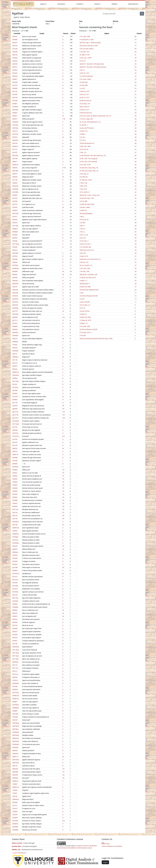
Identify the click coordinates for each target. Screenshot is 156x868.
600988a (15, 827)
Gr (63, 311)
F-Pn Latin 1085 (85, 36)
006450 (15, 750)
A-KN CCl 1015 (85, 97)
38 (136, 253)
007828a (15, 265)
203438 (15, 558)
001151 (15, 149)
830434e (15, 302)
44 (136, 183)
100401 (15, 793)
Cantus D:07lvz (85, 311)
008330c (15, 775)
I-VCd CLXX (83, 189)
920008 (15, 488)
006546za (16, 375)
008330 (15, 168)
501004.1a (16, 436)
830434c (15, 296)
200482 (15, 531)
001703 (15, 445)
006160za (16, 763)
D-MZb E (83, 134)
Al (63, 549)
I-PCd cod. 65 (84, 220)
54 (136, 70)
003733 (15, 46)
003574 (15, 451)
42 (136, 192)
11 (136, 302)
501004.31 (16, 573)
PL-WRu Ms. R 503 (86, 180)
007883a (15, 107)
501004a (15, 821)
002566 (15, 247)
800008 (15, 271)
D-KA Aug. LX (84, 174)
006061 (15, 79)
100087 (15, 784)
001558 (15, 159)
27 (136, 287)
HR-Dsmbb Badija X (86, 213)
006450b (15, 747)
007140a (15, 226)
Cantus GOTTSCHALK (87, 128)
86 (136, 36)
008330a (15, 769)
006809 (15, 229)
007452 (15, 323)
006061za (16, 787)
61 (136, 55)
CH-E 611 (83, 61)
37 (136, 256)
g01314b (15, 415)
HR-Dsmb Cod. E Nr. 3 (87, 250)
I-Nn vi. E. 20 (84, 235)
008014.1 (16, 757)
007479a (15, 134)
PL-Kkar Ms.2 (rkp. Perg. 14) (89, 168)
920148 (15, 525)
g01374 (15, 311)
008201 (15, 116)
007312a (15, 674)
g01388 (15, 567)
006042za (16, 799)
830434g (15, 308)
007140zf (16, 659)
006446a (15, 335)
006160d (15, 213)
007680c (15, 717)
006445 (15, 262)
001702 (15, 91)
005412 (15, 67)
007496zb (16, 421)
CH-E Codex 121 (85, 305)
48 (136, 128)
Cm (64, 317)
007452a (15, 387)
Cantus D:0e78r (85, 302)
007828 (15, 201)
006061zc (16, 781)
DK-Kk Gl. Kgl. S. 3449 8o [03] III (90, 43)
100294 (15, 790)
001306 (15, 49)
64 (136, 52)
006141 (15, 354)
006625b (15, 186)
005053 (15, 70)
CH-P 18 (82, 308)
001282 (15, 198)
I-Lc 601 (82, 88)
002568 (15, 259)
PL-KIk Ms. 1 (84, 125)
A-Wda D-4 (83, 314)
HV (65, 168)
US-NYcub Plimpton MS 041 (89, 296)
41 (136, 201)
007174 (15, 665)
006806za (16, 708)
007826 (15, 235)
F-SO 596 (83, 335)
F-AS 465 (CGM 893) (86, 76)
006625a (15, 140)
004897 (15, 113)
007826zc (16, 522)
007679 (15, 223)
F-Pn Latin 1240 (85, 326)
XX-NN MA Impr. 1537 (87, 198)
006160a (15, 155)
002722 (15, 363)
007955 (15, 207)
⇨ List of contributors (19, 853)
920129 (15, 516)
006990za (16, 683)
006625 (15, 61)
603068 (15, 604)
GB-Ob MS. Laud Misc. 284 (89, 274)
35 (136, 274)
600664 (15, 400)
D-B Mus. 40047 (85, 207)
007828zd (16, 732)
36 (136, 268)
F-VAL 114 (83, 152)
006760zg (16, 723)
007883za (16, 268)
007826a (15, 467)
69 (136, 49)
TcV (64, 412)
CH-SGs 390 (84, 82)
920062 (15, 497)
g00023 (15, 549)
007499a (15, 125)
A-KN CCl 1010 (85, 91)
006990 (15, 88)
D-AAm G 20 (84, 256)
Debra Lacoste (17, 843)
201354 (15, 439)
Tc (63, 320)
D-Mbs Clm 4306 (85, 317)
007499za (16, 705)
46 (136, 155)
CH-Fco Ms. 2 (84, 241)
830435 (15, 348)
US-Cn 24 (83, 238)
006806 (15, 711)
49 (136, 116)
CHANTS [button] (80, 4)
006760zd (16, 726)
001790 (15, 644)
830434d (15, 299)
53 (136, 73)
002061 (15, 641)
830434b (15, 293)
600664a (15, 824)
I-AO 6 (82, 216)
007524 (15, 256)
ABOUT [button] (43, 4)
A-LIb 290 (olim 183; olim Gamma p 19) (93, 155)
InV (64, 436)
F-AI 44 (82, 299)
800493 (15, 274)
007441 (15, 384)
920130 (15, 519)
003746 (15, 97)
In (63, 397)
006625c (15, 232)
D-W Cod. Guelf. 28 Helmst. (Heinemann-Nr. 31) (95, 116)
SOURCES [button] (61, 4)
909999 (15, 470)
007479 (15, 131)
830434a (15, 290)
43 (136, 186)
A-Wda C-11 (84, 281)
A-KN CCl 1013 (85, 73)
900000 (15, 464)
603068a (15, 607)
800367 (15, 616)
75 (136, 40)
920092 (15, 503)
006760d (15, 314)
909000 (15, 183)
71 (136, 46)
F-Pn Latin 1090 (85, 268)
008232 (15, 448)
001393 (15, 85)
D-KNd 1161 (84, 131)
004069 (15, 326)
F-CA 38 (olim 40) (85, 247)
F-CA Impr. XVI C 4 (86, 332)
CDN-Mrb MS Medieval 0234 (89, 290)
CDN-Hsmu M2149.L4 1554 (89, 46)
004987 (15, 195)
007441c (15, 680)
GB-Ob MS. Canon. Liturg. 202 (90, 195)
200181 (15, 287)
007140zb (16, 653)
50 (136, 110)
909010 (15, 250)
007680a (15, 537)
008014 (15, 119)
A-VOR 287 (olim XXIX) (87, 204)
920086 (15, 500)
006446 (15, 278)
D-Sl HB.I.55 (84, 177)
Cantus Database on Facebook (112, 846)
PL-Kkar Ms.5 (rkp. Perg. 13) (89, 171)
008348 (15, 430)
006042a (15, 552)
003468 (15, 628)
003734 (15, 625)
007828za (16, 543)
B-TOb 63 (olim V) (86, 101)
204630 (15, 561)
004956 (15, 622)
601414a (15, 580)
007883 (15, 58)
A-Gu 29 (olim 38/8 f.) (87, 49)
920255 (15, 406)
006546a (15, 110)
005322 (15, 619)
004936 (15, 329)
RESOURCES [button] (133, 4)
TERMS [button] (114, 4)
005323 (15, 564)
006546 (15, 76)
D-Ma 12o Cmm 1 (86, 244)
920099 (15, 506)
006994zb (16, 647)
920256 (15, 555)
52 (136, 82)
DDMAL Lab (16, 850)
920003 (15, 479)
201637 (15, 808)
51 (136, 91)
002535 (15, 638)
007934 (15, 137)
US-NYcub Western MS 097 (89, 329)
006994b (15, 662)
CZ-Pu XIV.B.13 (85, 192)
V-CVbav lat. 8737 (86, 320)
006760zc (16, 729)
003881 (15, 104)
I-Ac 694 (82, 223)
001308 (15, 101)
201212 (15, 805)
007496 (15, 390)
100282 (15, 345)
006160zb (16, 760)
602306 (15, 677)
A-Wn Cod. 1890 (85, 146)
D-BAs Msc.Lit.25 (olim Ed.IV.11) (90, 259)
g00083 (15, 409)
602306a (15, 601)
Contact (106, 844)
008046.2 (16, 357)
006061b (15, 165)
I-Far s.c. (83, 232)
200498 (15, 802)
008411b (15, 454)
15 (136, 296)
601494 (15, 589)
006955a (15, 332)
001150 (15, 360)
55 (136, 64)
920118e (15, 509)
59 (136, 58)
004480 (15, 40)
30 (136, 284)
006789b (15, 714)
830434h (15, 284)
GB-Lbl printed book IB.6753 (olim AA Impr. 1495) (96, 339)
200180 (15, 796)
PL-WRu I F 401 (85, 55)
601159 (15, 403)
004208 (15, 52)
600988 (15, 458)
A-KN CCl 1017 (85, 110)
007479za (16, 692)
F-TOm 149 (83, 183)
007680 (15, 241)
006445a (15, 754)
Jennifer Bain (17, 846)
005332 (15, 369)
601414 (15, 577)
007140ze (16, 656)
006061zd (16, 528)
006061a (15, 146)
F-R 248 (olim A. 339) (87, 40)
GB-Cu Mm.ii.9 (85, 107)
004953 (15, 366)
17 (136, 293)
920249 (15, 546)
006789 (15, 720)
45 (136, 174)
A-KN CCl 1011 (85, 94)
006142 (15, 766)
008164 (15, 339)
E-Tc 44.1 (83, 137)
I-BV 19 (82, 226)
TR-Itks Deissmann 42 (87, 143)
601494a (15, 592)
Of (63, 409)
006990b (15, 189)
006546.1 (16, 281)
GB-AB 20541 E (85, 284)
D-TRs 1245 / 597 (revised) (88, 162)
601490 (15, 583)
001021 (15, 216)
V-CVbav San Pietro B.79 (88, 278)
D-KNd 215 (83, 210)
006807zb (16, 696)
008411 (15, 162)
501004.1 (16, 397)
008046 (15, 177)
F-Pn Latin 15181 (85, 165)
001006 (15, 461)
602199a (15, 598)
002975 (15, 43)
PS (63, 406)
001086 (15, 686)
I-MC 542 (83, 253)
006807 (15, 702)
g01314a (15, 412)
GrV (64, 418)
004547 (15, 36)
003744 (15, 143)
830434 (15, 220)
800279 (15, 613)
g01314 (15, 320)
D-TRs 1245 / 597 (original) (89, 159)
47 (136, 146)
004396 (15, 82)
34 (136, 281)
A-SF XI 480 (84, 201)
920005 (15, 485)
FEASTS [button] (97, 4)
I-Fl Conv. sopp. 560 (86, 119)
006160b (15, 171)
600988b (15, 830)
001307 (15, 442)
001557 (15, 152)
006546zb (16, 741)
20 (136, 290)
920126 (15, 512)
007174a (15, 668)
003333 (15, 73)
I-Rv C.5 (82, 70)
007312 (15, 671)
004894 (15, 570)
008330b (15, 772)
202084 (15, 811)
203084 (15, 818)
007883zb (16, 744)
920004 (15, 482)
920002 (15, 476)
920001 (15, 473)
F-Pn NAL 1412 (85, 52)
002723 (15, 204)
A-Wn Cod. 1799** (86, 58)
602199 (15, 595)
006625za (16, 738)
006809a (15, 342)
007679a (15, 433)
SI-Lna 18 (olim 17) (86, 265)
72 (136, 43)
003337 (15, 631)
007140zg (16, 244)
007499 (15, 94)
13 (136, 299)
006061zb (16, 372)
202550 (15, 815)
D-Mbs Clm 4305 (85, 287)
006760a (15, 128)
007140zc (16, 381)
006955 (15, 210)
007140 (15, 180)
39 (136, 241)
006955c (15, 689)
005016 (15, 174)
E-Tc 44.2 (83, 140)
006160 (15, 55)
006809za (16, 534)
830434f (15, 305)
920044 (15, 491)
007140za (16, 650)
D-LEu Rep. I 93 (85, 104)
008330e (15, 778)
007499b (15, 192)
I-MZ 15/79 (83, 186)
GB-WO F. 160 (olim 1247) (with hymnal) (93, 67)
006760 (15, 64)
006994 (15, 378)
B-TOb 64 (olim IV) (86, 113)
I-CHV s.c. (83, 229)
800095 (15, 610)
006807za (16, 699)
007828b (15, 351)
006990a (15, 122)
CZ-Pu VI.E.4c (84, 149)
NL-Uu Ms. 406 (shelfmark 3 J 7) (90, 122)
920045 (15, 494)
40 (136, 223)
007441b (15, 540)
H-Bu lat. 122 (84, 262)
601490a (15, 586)
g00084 (15, 317)
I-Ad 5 (82, 293)
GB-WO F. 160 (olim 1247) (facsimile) (92, 64)
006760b (15, 253)
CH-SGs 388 (84, 85)
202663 (15, 393)
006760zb (16, 735)
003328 (15, 635)
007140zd (16, 424)
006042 (15, 238)
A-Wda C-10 (84, 323)
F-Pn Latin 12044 (85, 79)
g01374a (15, 418)
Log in (105, 862)
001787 (15, 427)
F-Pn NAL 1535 (85, 271)
